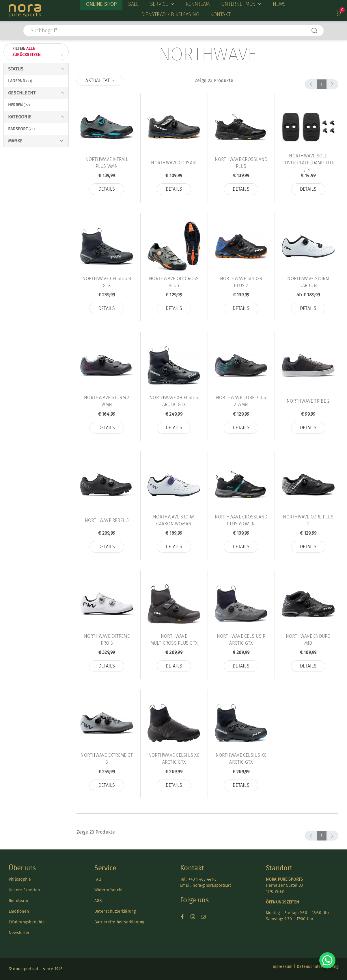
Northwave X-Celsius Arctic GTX (174, 401)
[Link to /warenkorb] (338, 13)
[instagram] (193, 917)
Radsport (18, 129)
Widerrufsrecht (109, 890)
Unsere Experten (24, 890)
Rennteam (18, 901)
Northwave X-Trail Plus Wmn (107, 163)
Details (107, 189)
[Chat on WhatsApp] (327, 960)
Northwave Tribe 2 (308, 401)
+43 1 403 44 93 (203, 879)
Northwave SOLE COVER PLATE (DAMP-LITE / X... (308, 163)
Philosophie (20, 879)
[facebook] (182, 917)
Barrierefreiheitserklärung (119, 922)
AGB (98, 901)
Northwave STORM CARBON (308, 282)
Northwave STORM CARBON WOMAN (174, 520)
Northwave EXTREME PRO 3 (107, 640)
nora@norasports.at (211, 885)
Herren (15, 105)
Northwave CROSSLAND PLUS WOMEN (241, 520)
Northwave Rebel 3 (107, 520)
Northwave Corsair (174, 163)
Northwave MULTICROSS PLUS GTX (174, 640)
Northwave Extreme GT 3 (107, 759)
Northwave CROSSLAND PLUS (241, 163)
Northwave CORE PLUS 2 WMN (241, 401)
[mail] (203, 917)
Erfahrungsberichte (27, 922)
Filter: (38, 52)
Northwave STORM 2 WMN (107, 401)
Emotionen (19, 911)
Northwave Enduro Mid (308, 640)
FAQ (98, 879)
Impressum (282, 967)
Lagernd (17, 81)
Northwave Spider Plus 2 (241, 282)
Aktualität (98, 80)
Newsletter (19, 933)
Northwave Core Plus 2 (308, 520)
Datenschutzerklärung (115, 911)
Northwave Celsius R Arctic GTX (241, 640)
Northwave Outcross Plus (174, 282)
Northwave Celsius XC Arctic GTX (174, 759)
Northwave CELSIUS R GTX (107, 282)
